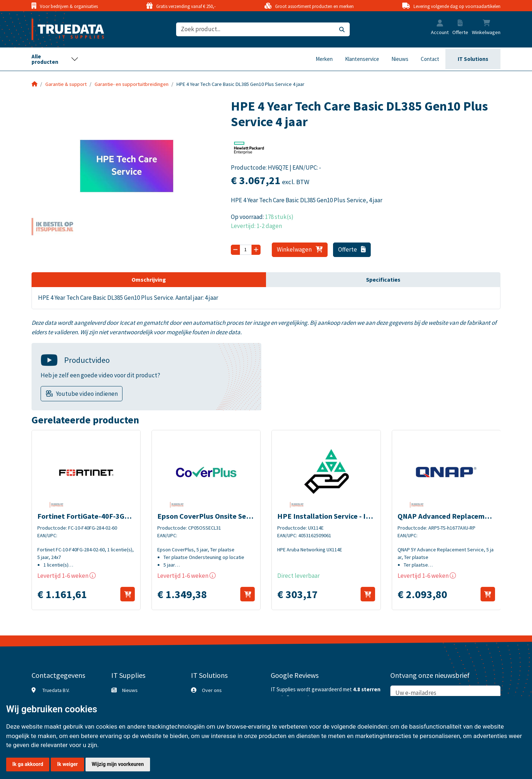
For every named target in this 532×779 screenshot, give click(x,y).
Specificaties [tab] (383, 279)
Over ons (212, 690)
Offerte (352, 249)
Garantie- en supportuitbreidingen (132, 84)
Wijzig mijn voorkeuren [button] (118, 764)
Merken (324, 59)
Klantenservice (362, 59)
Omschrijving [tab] (149, 279)
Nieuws (400, 59)
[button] (440, 24)
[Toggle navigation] (55, 59)
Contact (430, 59)
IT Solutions (473, 59)
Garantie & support (66, 84)
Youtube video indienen (87, 394)
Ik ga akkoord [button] (28, 764)
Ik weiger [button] (67, 764)
